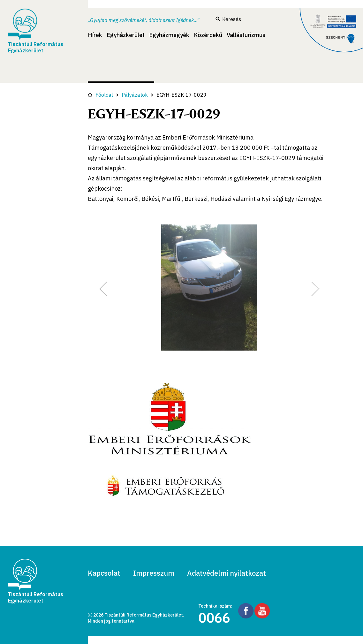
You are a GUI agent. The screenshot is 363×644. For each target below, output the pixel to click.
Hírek (95, 35)
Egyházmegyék (169, 35)
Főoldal (100, 95)
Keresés (228, 19)
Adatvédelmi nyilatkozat (227, 573)
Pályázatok (135, 95)
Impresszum (154, 573)
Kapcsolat (104, 573)
